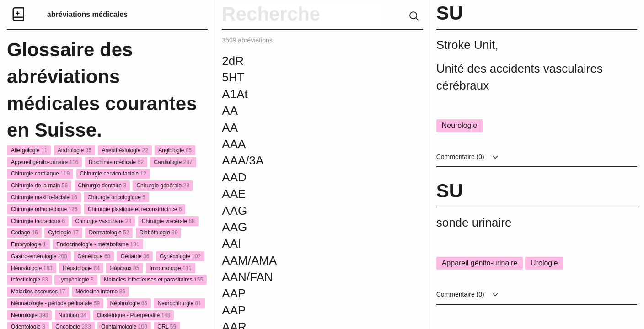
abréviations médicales (87, 14)
